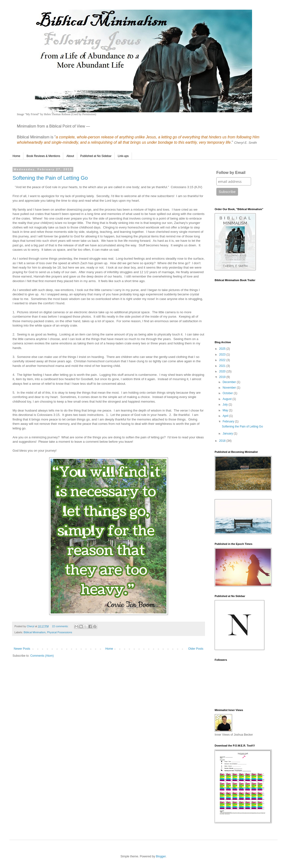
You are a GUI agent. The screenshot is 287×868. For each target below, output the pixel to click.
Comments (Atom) (42, 656)
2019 (223, 377)
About (70, 156)
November (230, 388)
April (226, 416)
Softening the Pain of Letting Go (50, 178)
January (228, 434)
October (228, 393)
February (229, 421)
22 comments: (61, 626)
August (228, 399)
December (230, 382)
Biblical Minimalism (35, 632)
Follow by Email (231, 173)
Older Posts (196, 649)
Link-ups (123, 156)
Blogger (161, 856)
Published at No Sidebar (96, 156)
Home (16, 156)
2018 (223, 441)
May (226, 410)
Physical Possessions (60, 632)
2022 (223, 360)
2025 (223, 349)
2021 (223, 366)
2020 (223, 371)
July (226, 405)
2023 (223, 355)
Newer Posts (22, 649)
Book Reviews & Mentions (43, 156)
